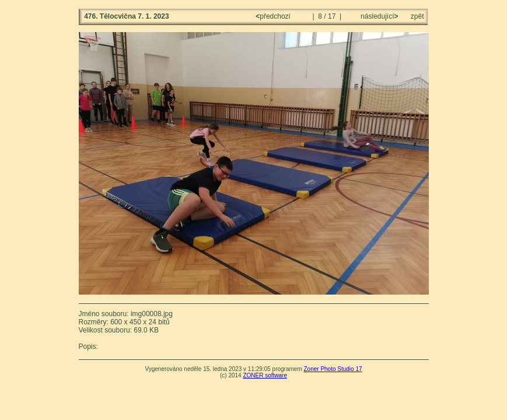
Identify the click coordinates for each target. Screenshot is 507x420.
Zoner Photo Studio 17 (333, 369)
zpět (417, 16)
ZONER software (265, 375)
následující (379, 16)
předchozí (274, 16)
